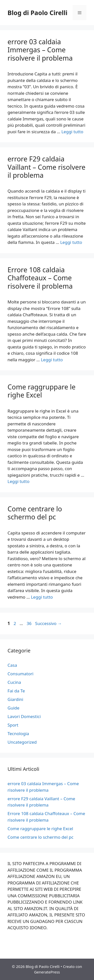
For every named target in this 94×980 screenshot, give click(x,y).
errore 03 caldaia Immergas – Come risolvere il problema (40, 50)
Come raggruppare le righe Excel (41, 391)
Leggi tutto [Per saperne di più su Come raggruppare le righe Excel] (18, 481)
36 (29, 623)
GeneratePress (47, 972)
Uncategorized (22, 742)
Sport (13, 725)
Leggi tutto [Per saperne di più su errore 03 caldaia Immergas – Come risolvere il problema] (72, 132)
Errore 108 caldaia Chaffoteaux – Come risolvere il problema (40, 278)
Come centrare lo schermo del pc (35, 513)
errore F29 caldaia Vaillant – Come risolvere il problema (46, 167)
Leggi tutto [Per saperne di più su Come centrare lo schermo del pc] (42, 597)
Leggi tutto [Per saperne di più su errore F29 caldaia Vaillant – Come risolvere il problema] (71, 242)
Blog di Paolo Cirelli (37, 13)
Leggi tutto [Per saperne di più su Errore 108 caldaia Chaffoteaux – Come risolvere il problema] (52, 360)
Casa (12, 665)
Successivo (49, 623)
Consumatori (20, 674)
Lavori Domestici (24, 716)
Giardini (15, 699)
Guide (13, 708)
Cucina (14, 682)
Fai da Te (16, 691)
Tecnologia (18, 733)
